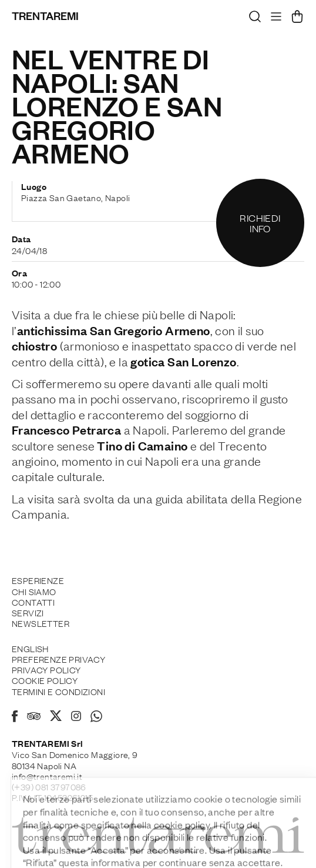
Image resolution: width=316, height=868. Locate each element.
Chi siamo (34, 591)
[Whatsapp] (96, 718)
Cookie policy (45, 680)
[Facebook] (15, 718)
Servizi (28, 612)
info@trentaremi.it (47, 776)
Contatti (33, 602)
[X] (56, 717)
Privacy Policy (46, 669)
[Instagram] (76, 717)
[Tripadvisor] (34, 717)
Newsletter (41, 623)
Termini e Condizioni (58, 691)
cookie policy (182, 846)
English (30, 648)
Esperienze (38, 580)
